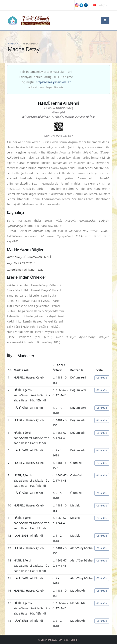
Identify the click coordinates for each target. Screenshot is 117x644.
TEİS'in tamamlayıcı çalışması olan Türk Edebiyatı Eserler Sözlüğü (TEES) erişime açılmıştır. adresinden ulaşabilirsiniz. (46, 79)
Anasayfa (13, 44)
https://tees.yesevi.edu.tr (53, 82)
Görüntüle (102, 378)
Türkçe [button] (100, 5)
